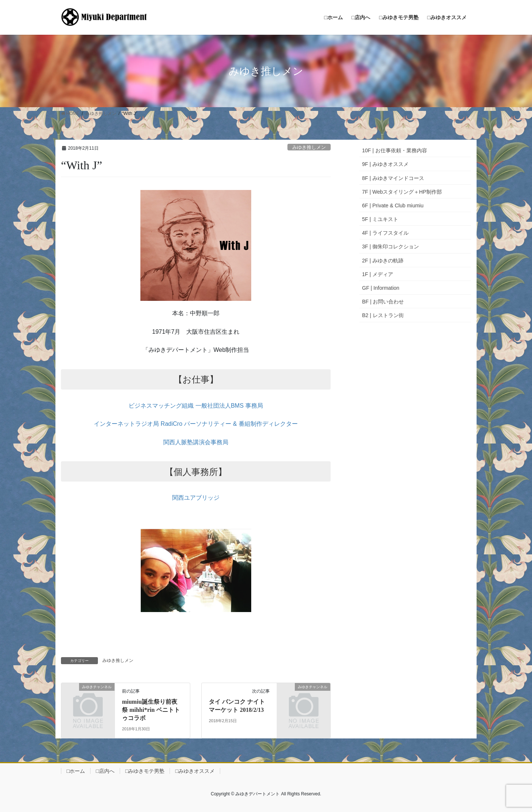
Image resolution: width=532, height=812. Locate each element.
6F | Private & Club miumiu (393, 205)
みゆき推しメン (309, 147)
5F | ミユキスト (380, 219)
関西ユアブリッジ (196, 498)
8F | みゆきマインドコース (393, 178)
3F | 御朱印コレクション (391, 247)
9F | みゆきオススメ (385, 164)
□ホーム (76, 771)
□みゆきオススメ (195, 771)
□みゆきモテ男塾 (145, 771)
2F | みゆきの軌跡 (383, 261)
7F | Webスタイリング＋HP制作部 (402, 192)
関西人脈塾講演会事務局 (196, 442)
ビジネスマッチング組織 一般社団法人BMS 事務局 (196, 406)
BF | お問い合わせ (383, 302)
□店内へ (105, 771)
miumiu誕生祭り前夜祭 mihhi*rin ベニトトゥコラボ (151, 710)
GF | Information (381, 288)
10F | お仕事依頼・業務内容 (395, 150)
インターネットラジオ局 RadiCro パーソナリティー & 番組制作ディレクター (196, 424)
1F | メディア (378, 274)
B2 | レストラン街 (383, 315)
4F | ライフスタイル (385, 233)
